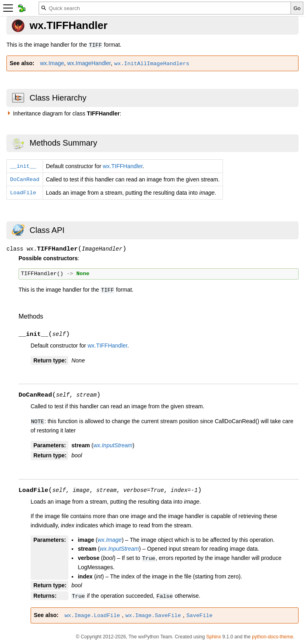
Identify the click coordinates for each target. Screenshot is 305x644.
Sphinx (213, 637)
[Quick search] (165, 8)
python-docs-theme (273, 637)
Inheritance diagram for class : (67, 113)
